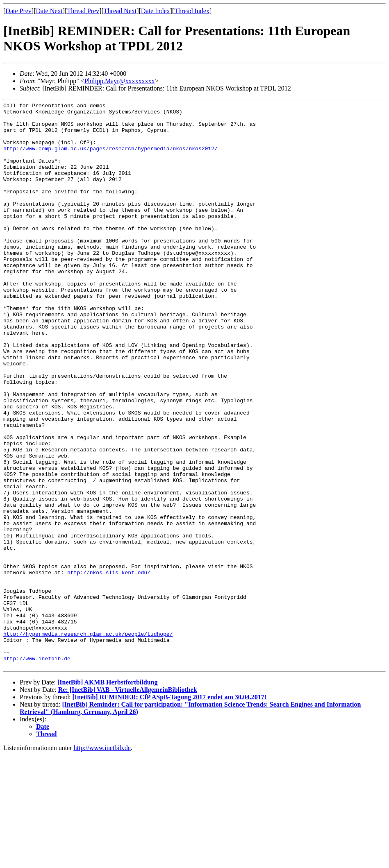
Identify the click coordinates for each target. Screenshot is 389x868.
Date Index (156, 11)
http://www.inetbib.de (37, 770)
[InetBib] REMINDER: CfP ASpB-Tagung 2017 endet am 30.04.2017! (169, 810)
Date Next (49, 11)
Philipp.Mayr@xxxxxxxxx (120, 81)
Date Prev (18, 11)
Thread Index (192, 11)
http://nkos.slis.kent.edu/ (109, 667)
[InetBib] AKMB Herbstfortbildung (107, 795)
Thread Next (120, 11)
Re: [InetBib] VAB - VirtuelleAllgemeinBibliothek (128, 803)
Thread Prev (83, 11)
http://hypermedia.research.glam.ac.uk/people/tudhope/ (88, 741)
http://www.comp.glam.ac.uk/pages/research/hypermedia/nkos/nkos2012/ (110, 158)
